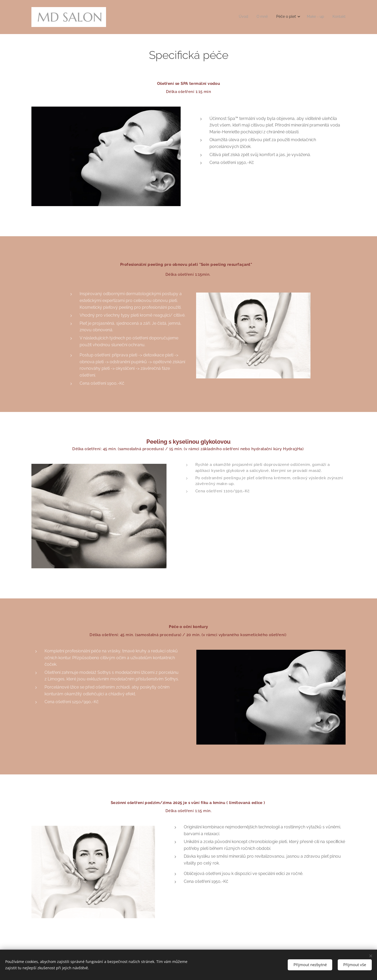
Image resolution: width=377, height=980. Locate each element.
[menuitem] (311, 17)
